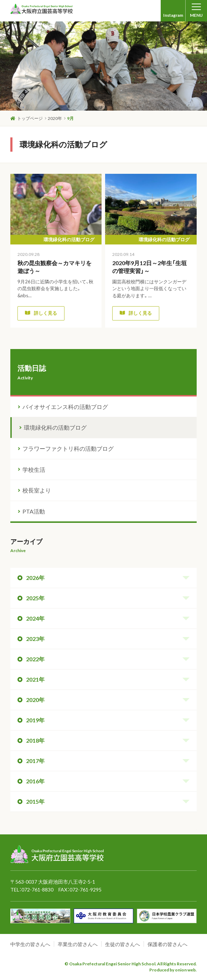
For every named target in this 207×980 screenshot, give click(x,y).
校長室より (37, 490)
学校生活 (34, 469)
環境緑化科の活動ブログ (55, 427)
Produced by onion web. (173, 970)
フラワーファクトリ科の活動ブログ (68, 448)
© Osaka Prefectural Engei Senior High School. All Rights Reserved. (131, 964)
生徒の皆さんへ (123, 944)
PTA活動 (34, 511)
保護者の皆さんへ (167, 944)
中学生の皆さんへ (30, 944)
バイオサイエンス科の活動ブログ (65, 407)
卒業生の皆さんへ (78, 944)
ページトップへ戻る (174, 835)
